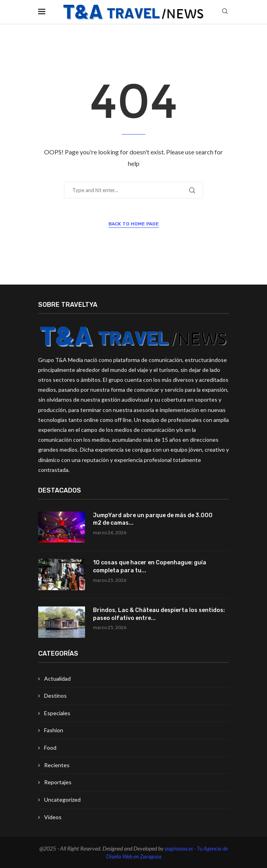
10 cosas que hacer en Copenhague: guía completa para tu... (150, 567)
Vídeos (53, 817)
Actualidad (57, 678)
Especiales (57, 713)
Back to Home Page (134, 224)
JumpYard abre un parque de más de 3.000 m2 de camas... (153, 519)
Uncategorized (62, 800)
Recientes (57, 765)
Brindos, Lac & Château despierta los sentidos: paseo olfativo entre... (159, 614)
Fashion (54, 730)
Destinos (55, 696)
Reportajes (58, 782)
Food (50, 748)
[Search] (225, 12)
